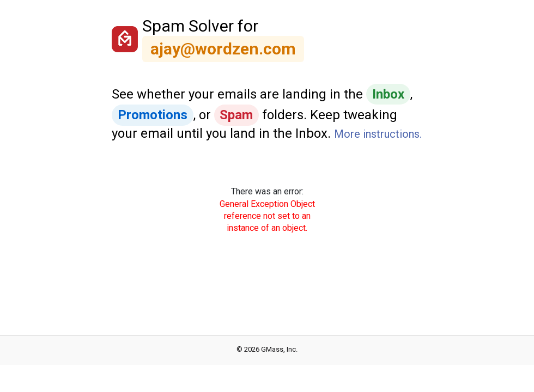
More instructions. (378, 134)
